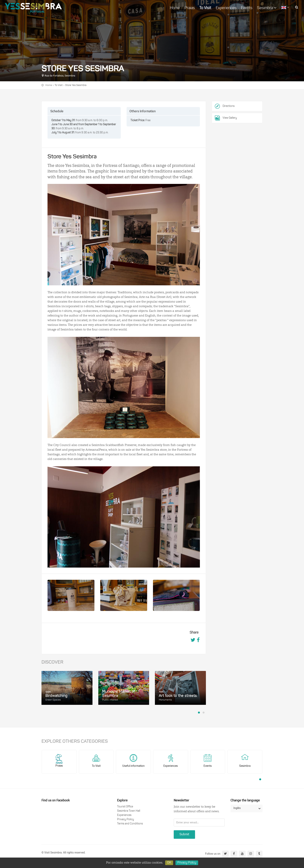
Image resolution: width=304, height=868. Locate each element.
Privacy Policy (126, 820)
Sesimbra (267, 8)
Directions (229, 106)
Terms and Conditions (130, 824)
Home (175, 8)
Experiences (226, 8)
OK (169, 863)
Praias (190, 8)
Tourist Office (125, 807)
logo (33, 8)
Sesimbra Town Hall (129, 811)
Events (247, 8)
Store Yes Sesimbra (76, 85)
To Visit (205, 8)
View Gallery (226, 118)
